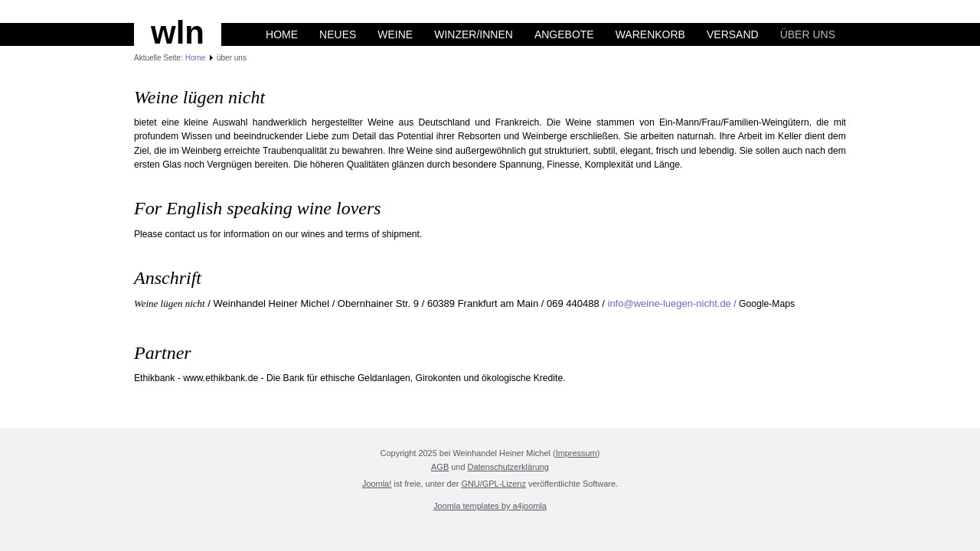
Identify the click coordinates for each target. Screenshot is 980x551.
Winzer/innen (474, 34)
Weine (395, 34)
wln (178, 33)
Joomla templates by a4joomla (490, 506)
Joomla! (377, 484)
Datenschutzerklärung (508, 467)
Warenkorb (650, 34)
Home (282, 34)
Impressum (577, 453)
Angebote (564, 34)
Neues (338, 34)
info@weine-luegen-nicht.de (670, 303)
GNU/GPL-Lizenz (493, 484)
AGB (440, 467)
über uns (808, 34)
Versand (733, 34)
